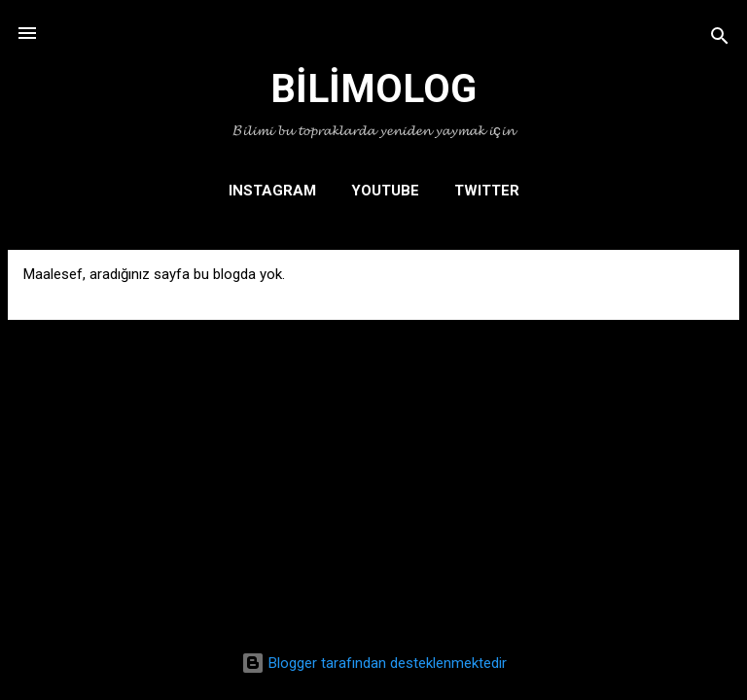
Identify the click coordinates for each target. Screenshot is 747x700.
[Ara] (720, 39)
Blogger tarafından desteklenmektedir (374, 663)
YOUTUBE (385, 191)
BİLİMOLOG (373, 89)
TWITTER (487, 191)
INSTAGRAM (272, 191)
